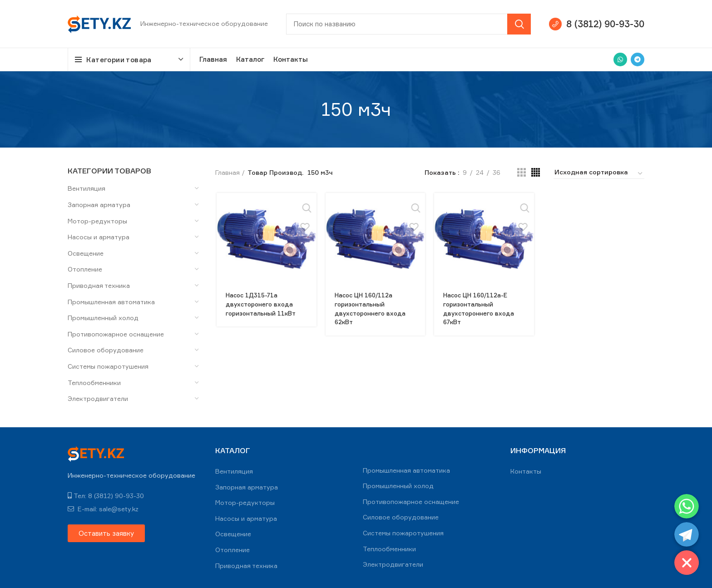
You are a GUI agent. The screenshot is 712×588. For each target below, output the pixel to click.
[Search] (408, 24)
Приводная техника (99, 285)
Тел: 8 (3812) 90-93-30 (106, 496)
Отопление (85, 269)
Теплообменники (94, 383)
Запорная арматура (99, 205)
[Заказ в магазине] (599, 173)
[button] (106, 533)
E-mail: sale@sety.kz (103, 509)
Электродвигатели (98, 398)
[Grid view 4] (536, 172)
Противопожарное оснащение (116, 334)
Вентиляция (87, 188)
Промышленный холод (103, 318)
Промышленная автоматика (111, 302)
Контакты (526, 471)
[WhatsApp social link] (620, 59)
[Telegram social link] (638, 59)
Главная (227, 172)
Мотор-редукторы (97, 221)
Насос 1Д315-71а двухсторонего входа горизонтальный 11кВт (263, 304)
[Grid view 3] (522, 172)
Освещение (86, 253)
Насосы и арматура (99, 237)
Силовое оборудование (106, 350)
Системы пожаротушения (108, 366)
